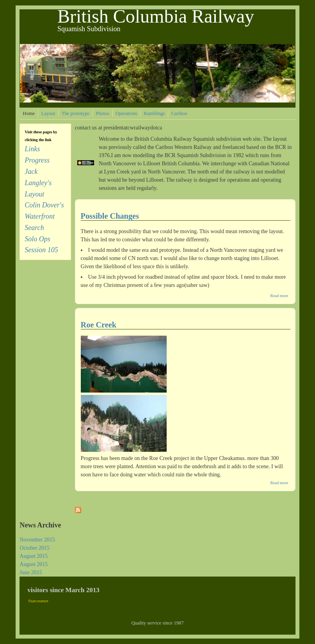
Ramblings (154, 113)
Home (29, 113)
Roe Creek (99, 325)
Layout (48, 113)
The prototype (76, 113)
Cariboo (179, 113)
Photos (102, 113)
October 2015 (35, 548)
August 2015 (34, 556)
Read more (279, 296)
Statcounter (38, 601)
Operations (126, 113)
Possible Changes (110, 216)
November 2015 (37, 540)
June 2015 (31, 572)
